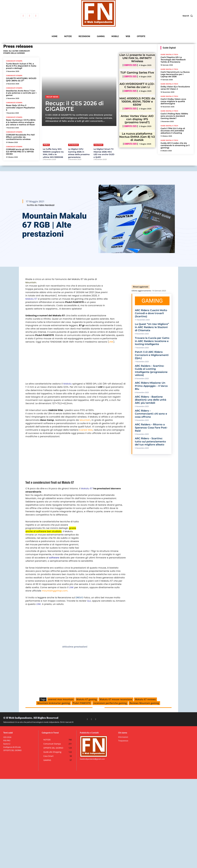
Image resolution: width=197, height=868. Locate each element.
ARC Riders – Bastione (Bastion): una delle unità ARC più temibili (151, 400)
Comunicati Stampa (14, 61)
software (54, 558)
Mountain (31, 282)
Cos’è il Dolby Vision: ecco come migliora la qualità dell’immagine (173, 101)
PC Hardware (73, 145)
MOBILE (46, 145)
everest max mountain (61, 699)
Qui (89, 601)
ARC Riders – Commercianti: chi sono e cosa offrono (151, 414)
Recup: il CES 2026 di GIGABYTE (74, 106)
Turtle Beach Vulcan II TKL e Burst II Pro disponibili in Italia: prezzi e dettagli (21, 66)
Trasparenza (123, 741)
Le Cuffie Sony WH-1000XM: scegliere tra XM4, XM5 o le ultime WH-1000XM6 (53, 153)
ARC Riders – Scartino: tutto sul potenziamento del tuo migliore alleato (150, 442)
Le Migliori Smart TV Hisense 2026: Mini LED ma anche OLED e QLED (104, 153)
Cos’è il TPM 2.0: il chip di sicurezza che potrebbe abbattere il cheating (173, 131)
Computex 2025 (130, 65)
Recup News (52, 97)
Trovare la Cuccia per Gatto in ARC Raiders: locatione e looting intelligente (152, 341)
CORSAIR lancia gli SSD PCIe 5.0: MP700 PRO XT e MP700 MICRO (20, 152)
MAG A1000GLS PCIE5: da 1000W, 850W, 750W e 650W (137, 102)
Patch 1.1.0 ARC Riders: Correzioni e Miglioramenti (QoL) (152, 355)
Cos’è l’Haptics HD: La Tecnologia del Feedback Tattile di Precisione (173, 60)
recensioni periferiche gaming (110, 703)
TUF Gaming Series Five (137, 73)
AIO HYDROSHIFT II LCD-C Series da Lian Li (137, 85)
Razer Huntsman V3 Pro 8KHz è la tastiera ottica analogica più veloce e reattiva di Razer (21, 122)
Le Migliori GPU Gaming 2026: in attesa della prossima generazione (79, 153)
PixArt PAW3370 (82, 703)
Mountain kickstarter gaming (54, 703)
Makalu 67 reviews (145, 699)
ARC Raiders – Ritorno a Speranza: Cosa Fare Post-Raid (151, 428)
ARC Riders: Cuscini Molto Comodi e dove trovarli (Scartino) (151, 313)
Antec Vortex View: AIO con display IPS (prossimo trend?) (137, 119)
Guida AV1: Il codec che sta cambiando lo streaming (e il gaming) (175, 145)
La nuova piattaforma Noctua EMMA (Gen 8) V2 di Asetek (137, 137)
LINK (111, 342)
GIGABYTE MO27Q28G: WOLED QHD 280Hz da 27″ (21, 79)
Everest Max (86, 430)
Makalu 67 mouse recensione (116, 699)
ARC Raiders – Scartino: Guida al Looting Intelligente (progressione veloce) (151, 371)
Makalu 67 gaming (87, 699)
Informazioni (123, 737)
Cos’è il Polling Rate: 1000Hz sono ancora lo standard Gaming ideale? (174, 116)
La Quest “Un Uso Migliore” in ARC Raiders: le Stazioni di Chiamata (152, 327)
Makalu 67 (31, 299)
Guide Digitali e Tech (169, 55)
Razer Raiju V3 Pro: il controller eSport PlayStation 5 (21, 108)
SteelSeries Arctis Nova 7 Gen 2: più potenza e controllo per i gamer (21, 93)
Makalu (68, 384)
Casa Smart (98, 145)
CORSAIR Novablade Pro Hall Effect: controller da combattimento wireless (20, 137)
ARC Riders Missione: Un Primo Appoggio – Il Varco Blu (151, 386)
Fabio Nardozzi (46, 205)
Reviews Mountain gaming (144, 703)
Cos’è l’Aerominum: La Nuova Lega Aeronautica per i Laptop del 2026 (175, 74)
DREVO (79, 598)
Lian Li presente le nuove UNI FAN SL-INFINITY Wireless (137, 58)
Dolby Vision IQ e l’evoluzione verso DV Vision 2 (175, 88)
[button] (188, 16)
